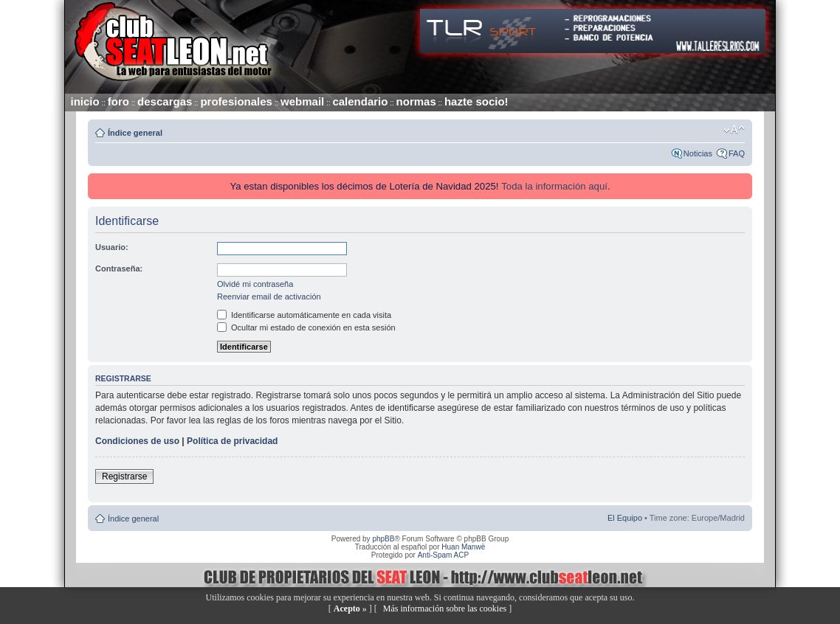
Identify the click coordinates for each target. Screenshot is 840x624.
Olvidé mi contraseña (255, 284)
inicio (85, 101)
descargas (165, 101)
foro (118, 101)
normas (416, 101)
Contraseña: (119, 268)
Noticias (698, 153)
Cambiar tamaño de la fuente (734, 130)
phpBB (383, 539)
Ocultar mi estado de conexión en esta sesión (306, 327)
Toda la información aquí (554, 186)
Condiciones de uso (137, 441)
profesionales (236, 101)
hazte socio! (476, 101)
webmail (302, 101)
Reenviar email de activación (269, 297)
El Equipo (625, 518)
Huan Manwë (463, 547)
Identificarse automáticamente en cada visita (304, 315)
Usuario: (112, 247)
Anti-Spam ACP (443, 555)
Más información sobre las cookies (445, 609)
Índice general (135, 133)
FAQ (737, 153)
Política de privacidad (232, 441)
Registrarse (124, 476)
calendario (360, 101)
